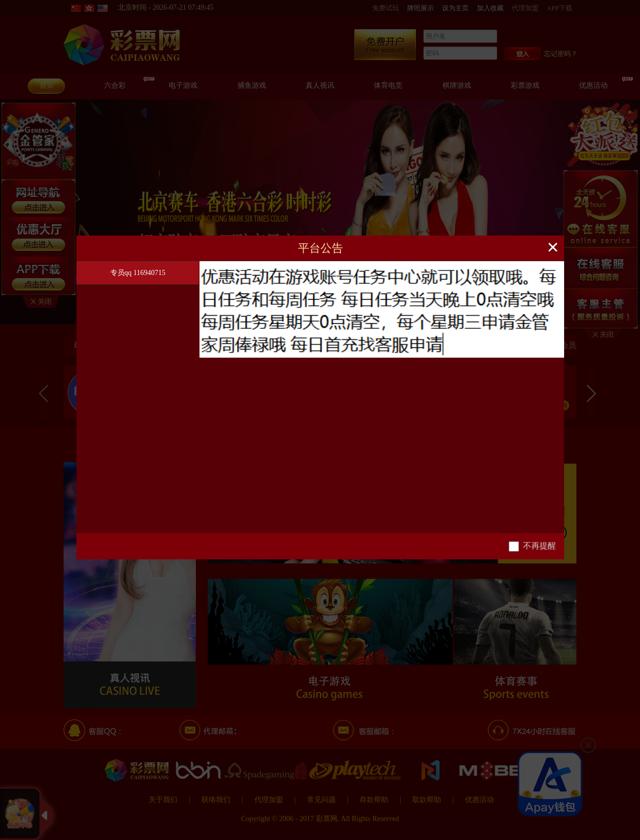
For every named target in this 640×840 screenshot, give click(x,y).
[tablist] (138, 397)
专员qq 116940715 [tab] (138, 273)
